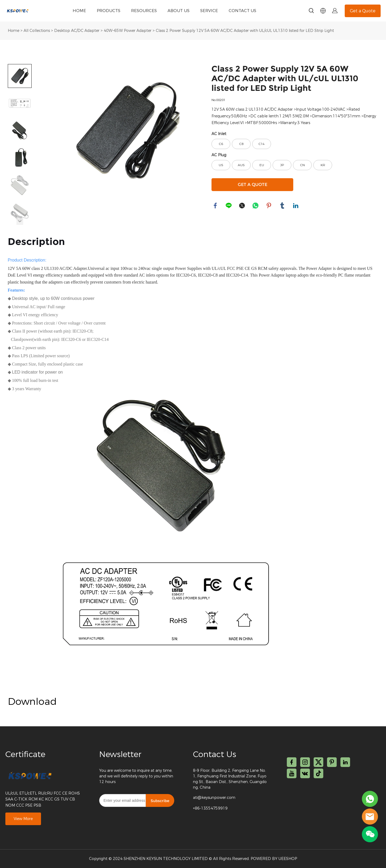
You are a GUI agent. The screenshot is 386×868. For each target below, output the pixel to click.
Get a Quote (363, 11)
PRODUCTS (109, 11)
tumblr (283, 206)
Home (14, 31)
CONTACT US (242, 11)
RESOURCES (144, 11)
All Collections (37, 31)
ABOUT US (179, 11)
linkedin (296, 206)
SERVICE (209, 11)
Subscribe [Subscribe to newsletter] (160, 801)
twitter (242, 206)
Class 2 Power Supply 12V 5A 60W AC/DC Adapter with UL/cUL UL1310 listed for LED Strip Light (245, 31)
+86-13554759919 (210, 808)
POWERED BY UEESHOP (274, 859)
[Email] (123, 800)
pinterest (269, 206)
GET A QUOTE (253, 185)
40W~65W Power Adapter (128, 31)
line (229, 206)
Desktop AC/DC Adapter (77, 31)
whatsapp (256, 206)
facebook (216, 206)
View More (23, 819)
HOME (79, 11)
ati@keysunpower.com (214, 798)
